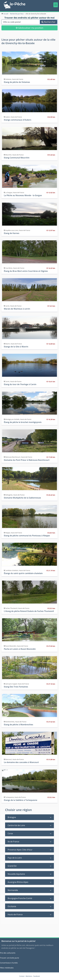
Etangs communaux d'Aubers (18, 120)
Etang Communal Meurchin (17, 158)
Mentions (29, 976)
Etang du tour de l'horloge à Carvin (20, 384)
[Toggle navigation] (56, 5)
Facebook (36, 976)
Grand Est (12, 866)
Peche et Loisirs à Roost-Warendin (20, 649)
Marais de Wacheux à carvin (17, 309)
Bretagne (12, 817)
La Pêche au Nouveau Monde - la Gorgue (23, 195)
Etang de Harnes (12, 233)
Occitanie (12, 906)
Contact (22, 976)
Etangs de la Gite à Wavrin (16, 347)
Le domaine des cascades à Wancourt (21, 762)
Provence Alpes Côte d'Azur (20, 850)
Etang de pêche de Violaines (17, 82)
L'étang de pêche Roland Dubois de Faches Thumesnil (29, 611)
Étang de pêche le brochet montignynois (23, 422)
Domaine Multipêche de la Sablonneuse (22, 498)
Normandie (13, 890)
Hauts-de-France (15, 914)
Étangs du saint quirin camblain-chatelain (23, 573)
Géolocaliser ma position (30, 28)
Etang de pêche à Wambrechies (19, 725)
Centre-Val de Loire (16, 825)
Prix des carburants (8, 953)
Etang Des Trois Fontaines (16, 687)
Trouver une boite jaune (10, 958)
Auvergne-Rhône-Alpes (18, 882)
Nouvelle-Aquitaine (16, 874)
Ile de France (13, 842)
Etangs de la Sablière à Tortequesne (21, 800)
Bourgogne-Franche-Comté (20, 898)
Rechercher (48, 22)
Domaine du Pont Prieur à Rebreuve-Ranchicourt (27, 460)
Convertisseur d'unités (9, 963)
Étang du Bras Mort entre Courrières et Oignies (26, 271)
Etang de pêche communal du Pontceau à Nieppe (27, 536)
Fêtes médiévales (7, 968)
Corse (10, 833)
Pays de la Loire (15, 858)
